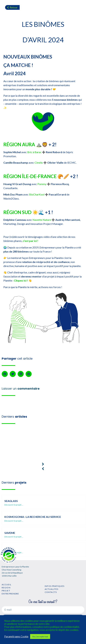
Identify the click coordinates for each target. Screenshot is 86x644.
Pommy (42, 184)
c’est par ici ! (30, 241)
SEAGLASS (11, 501)
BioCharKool (37, 194)
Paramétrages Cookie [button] (16, 636)
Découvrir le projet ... (14, 505)
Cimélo (39, 163)
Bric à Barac (34, 152)
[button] (5, 374)
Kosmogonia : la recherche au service (33, 517)
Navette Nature (42, 220)
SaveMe (10, 533)
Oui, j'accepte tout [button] (40, 636)
